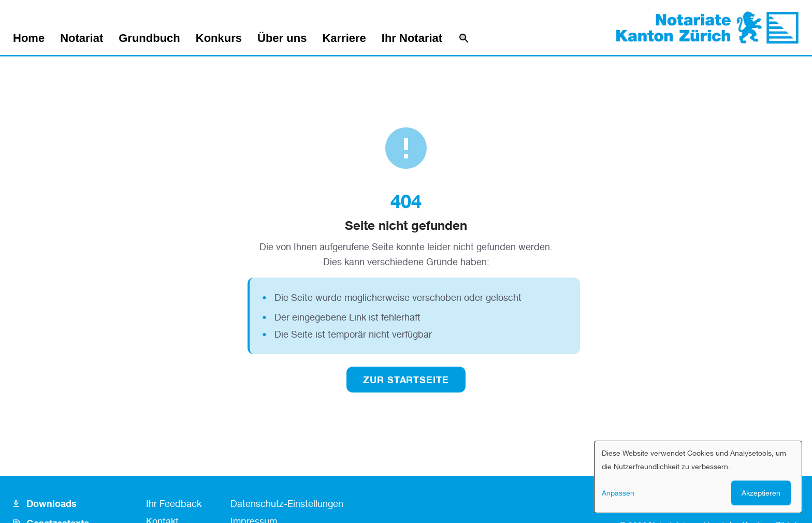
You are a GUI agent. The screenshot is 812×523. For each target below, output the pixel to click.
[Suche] (464, 38)
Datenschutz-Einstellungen (287, 503)
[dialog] (698, 477)
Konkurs (219, 38)
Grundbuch (149, 38)
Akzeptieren (761, 493)
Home (29, 38)
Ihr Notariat (412, 38)
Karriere (344, 38)
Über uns (282, 38)
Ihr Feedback (174, 503)
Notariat (82, 38)
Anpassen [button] (618, 493)
